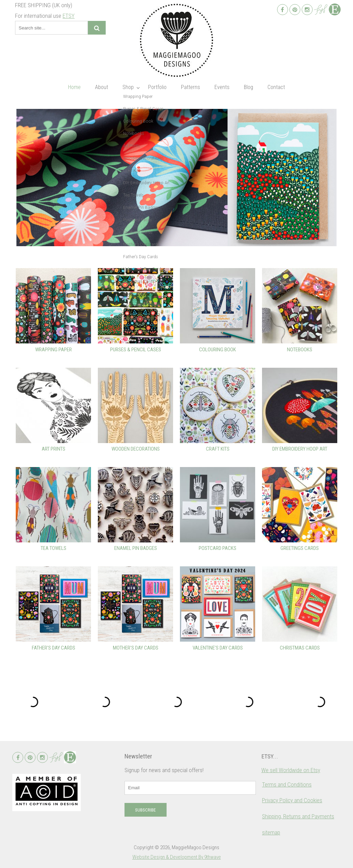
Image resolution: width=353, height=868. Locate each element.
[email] (190, 788)
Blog (249, 87)
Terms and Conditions (287, 784)
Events (222, 87)
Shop (128, 87)
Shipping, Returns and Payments (298, 816)
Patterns (191, 87)
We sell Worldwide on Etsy (291, 770)
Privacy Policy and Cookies (292, 800)
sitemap (271, 832)
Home (74, 87)
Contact (276, 87)
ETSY (69, 16)
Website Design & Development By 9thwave (177, 857)
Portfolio (157, 87)
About (102, 87)
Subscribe (145, 810)
